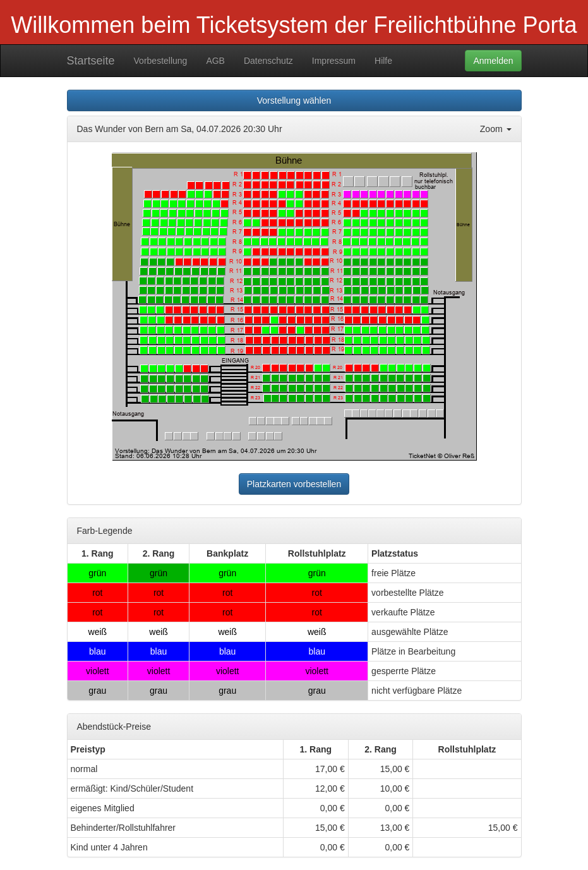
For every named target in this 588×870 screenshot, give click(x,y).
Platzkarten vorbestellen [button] (294, 484)
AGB (215, 61)
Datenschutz (268, 61)
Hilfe (383, 61)
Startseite (91, 61)
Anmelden (493, 61)
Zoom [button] (496, 129)
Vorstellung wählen (294, 100)
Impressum (334, 61)
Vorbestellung (161, 61)
